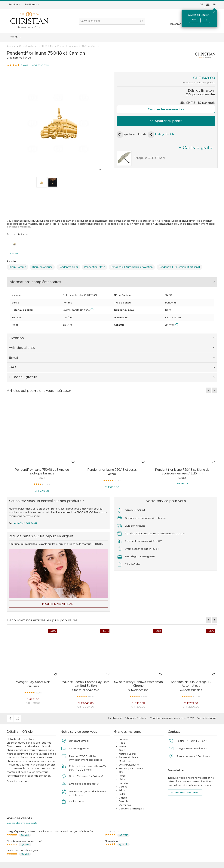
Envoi (105, 281)
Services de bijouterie (24, 828)
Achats (69, 825)
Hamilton (124, 731)
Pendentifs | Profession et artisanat (180, 266)
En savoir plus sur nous (18, 729)
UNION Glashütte (129, 713)
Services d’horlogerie (24, 825)
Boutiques (179, 828)
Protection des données (133, 836)
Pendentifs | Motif (94, 266)
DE (201, 5)
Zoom (103, 171)
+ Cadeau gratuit (135, 281)
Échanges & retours (136, 666)
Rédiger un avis (40, 65)
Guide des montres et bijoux (135, 843)
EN (214, 5)
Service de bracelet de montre (29, 832)
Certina (123, 735)
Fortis (122, 724)
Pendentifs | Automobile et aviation (132, 266)
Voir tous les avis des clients (22, 771)
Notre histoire (181, 836)
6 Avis (24, 65)
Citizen (123, 746)
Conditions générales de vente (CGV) (172, 666)
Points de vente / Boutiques (193, 704)
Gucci (122, 698)
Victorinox (125, 753)
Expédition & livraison (78, 832)
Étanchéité (18, 836)
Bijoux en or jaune (42, 266)
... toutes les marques (131, 757)
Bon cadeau (18, 840)
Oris (121, 720)
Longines (124, 687)
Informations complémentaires (31, 281)
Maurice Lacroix (128, 702)
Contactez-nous (206, 666)
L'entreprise (115, 666)
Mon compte (176, 24)
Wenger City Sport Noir (33, 630)
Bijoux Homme (17, 266)
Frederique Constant (131, 716)
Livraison (64, 281)
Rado (122, 691)
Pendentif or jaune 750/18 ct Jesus (112, 418)
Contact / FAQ (181, 825)
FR (208, 5)
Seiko (122, 742)
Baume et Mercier (129, 705)
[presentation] (209, 338)
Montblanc (125, 709)
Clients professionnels (132, 840)
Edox (122, 738)
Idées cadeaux (74, 840)
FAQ (116, 281)
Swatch (123, 749)
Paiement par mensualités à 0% (138, 828)
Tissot (123, 694)
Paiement (71, 828)
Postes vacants (182, 840)
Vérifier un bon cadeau (25, 843)
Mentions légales (182, 832)
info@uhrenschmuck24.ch (192, 697)
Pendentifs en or (68, 266)
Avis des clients (86, 281)
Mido (122, 727)
